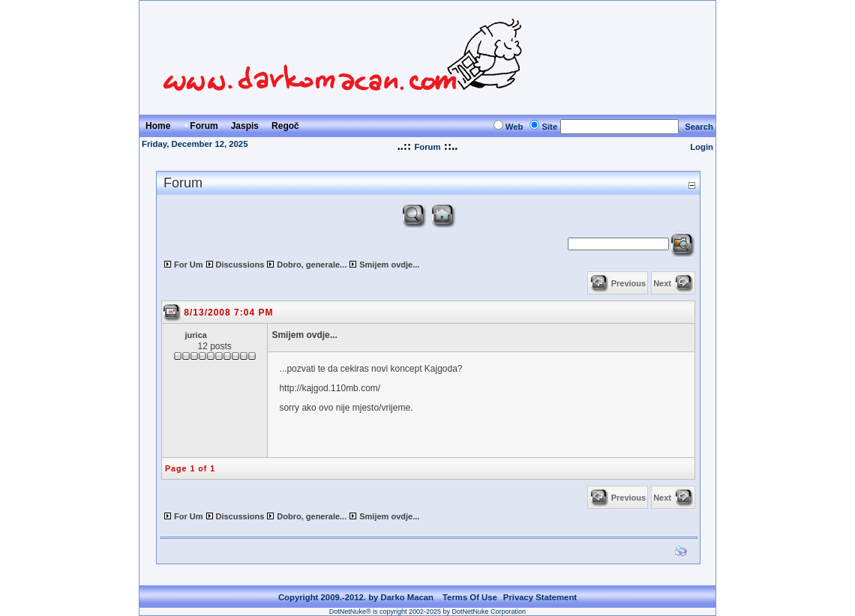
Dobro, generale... (312, 265)
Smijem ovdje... (389, 265)
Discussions (240, 265)
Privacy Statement (540, 597)
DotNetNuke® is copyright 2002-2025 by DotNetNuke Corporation (427, 612)
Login (702, 147)
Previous (628, 283)
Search (699, 127)
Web (514, 127)
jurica (196, 335)
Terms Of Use (470, 597)
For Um (189, 265)
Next (662, 283)
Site (549, 127)
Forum (427, 147)
